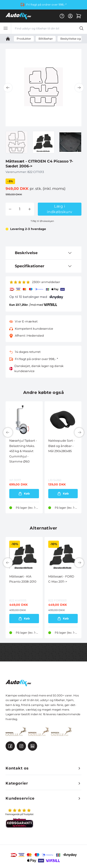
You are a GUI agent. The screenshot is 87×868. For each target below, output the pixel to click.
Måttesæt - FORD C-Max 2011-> (61, 579)
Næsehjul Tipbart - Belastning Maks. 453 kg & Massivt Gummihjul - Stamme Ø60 (23, 451)
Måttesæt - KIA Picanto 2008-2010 (23, 579)
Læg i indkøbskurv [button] (60, 209)
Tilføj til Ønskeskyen (42, 221)
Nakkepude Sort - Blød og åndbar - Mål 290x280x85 (61, 446)
